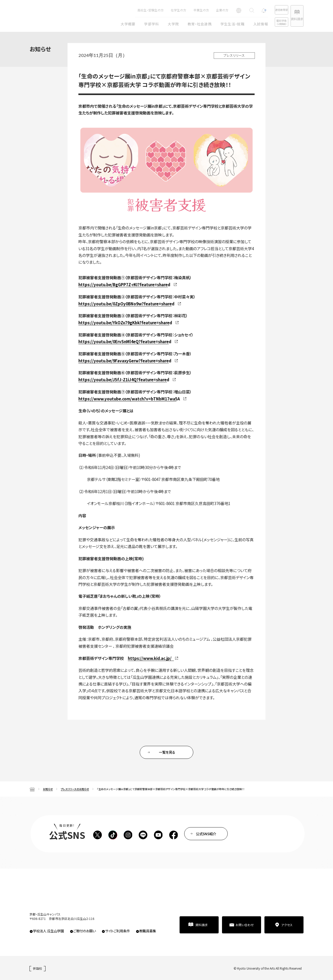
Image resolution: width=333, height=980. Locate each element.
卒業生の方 (184, 10)
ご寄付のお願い (84, 931)
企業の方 (205, 10)
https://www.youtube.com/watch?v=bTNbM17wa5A (129, 399)
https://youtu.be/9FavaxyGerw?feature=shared (125, 361)
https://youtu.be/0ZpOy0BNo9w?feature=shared (126, 304)
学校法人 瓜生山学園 (48, 931)
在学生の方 (162, 10)
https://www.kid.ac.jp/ (150, 658)
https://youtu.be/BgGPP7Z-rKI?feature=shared (124, 284)
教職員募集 (148, 931)
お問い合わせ (245, 925)
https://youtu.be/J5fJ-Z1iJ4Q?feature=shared (124, 380)
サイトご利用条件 (117, 931)
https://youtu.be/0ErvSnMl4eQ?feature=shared (125, 341)
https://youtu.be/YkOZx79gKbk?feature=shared (125, 323)
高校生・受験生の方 (134, 10)
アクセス (287, 925)
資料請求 (293, 19)
